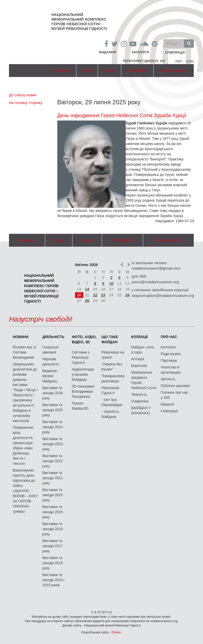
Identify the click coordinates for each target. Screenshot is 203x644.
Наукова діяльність (51, 362)
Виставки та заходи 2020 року (53, 495)
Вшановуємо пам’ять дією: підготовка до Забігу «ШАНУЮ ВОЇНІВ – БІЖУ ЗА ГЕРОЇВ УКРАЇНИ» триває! (25, 491)
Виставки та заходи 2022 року (53, 461)
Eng (190, 61)
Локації (109, 71)
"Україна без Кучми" (112, 367)
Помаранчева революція (113, 379)
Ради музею (171, 354)
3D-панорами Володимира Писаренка (83, 391)
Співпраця (169, 411)
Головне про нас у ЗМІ (174, 395)
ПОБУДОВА (137, 71)
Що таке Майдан (110, 339)
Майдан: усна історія (142, 350)
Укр (178, 61)
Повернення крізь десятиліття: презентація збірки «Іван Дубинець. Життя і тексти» (23, 445)
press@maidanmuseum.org (155, 282)
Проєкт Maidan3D (80, 406)
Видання (108, 52)
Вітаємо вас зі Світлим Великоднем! (24, 352)
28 (87, 301)
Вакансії (167, 404)
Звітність (168, 379)
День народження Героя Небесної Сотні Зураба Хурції (122, 115)
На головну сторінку (26, 103)
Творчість (139, 394)
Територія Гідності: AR (144, 61)
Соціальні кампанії (50, 350)
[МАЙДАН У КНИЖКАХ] (141, 410)
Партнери (169, 360)
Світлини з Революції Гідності (81, 357)
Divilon (116, 632)
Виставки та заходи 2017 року (53, 546)
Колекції (139, 337)
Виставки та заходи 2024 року (53, 427)
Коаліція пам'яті (174, 71)
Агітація (137, 359)
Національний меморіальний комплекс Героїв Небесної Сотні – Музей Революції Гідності (79, 22)
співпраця (175, 53)
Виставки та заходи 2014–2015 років (54, 580)
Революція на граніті (113, 355)
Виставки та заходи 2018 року (53, 529)
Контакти (168, 347)
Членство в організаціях (171, 370)
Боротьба (139, 366)
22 (95, 295)
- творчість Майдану (110, 414)
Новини (20, 337)
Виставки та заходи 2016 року (53, 563)
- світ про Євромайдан (112, 402)
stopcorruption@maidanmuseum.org (163, 295)
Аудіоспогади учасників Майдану (83, 374)
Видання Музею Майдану (50, 376)
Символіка (140, 401)
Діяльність (53, 337)
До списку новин (23, 95)
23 (103, 295)
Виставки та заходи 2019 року (53, 512)
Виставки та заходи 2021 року (53, 478)
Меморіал (62, 71)
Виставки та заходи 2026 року (53, 393)
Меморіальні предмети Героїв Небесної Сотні (144, 380)
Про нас (169, 337)
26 (128, 295)
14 (87, 289)
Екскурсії (140, 52)
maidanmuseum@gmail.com (156, 268)
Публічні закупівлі (175, 386)
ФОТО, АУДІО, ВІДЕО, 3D (84, 339)
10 (111, 283)
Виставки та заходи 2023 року (53, 444)
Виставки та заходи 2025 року (53, 410)
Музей (87, 71)
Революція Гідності (110, 390)
